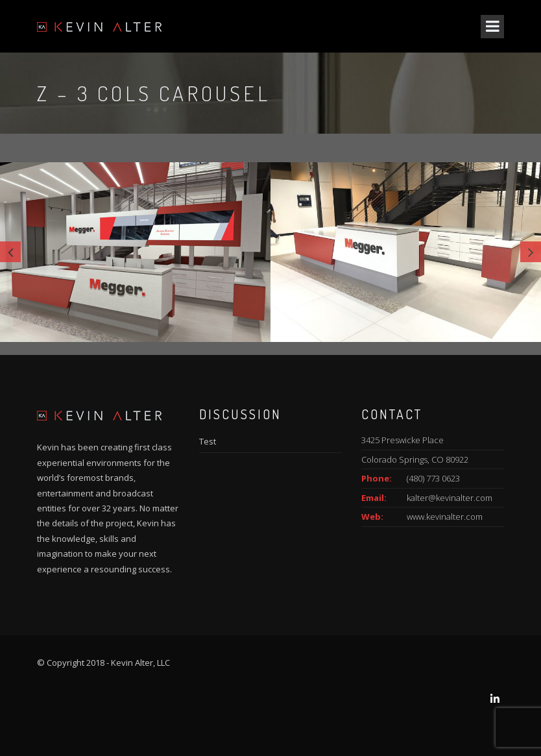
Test (208, 441)
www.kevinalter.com (445, 517)
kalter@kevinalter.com (450, 498)
